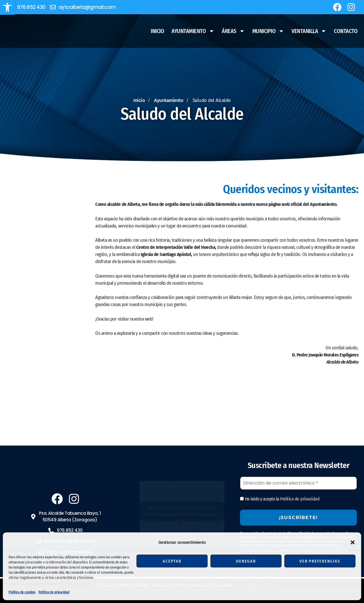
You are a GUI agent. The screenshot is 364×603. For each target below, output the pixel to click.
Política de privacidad (54, 592)
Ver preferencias (320, 561)
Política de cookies (22, 592)
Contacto (346, 31)
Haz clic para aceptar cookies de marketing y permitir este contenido (182, 511)
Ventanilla (309, 31)
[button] (7, 7)
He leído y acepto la (280, 499)
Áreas (233, 31)
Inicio (157, 31)
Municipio (268, 31)
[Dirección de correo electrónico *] (298, 483)
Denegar (246, 561)
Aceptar (172, 561)
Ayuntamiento (193, 31)
